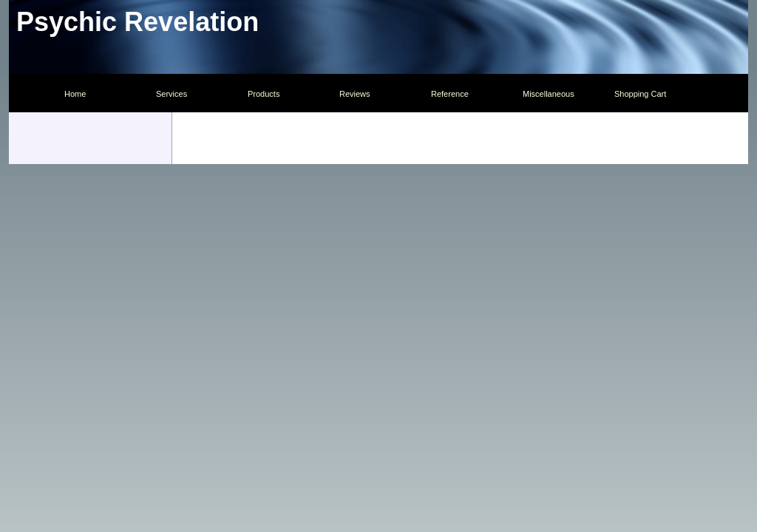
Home (75, 94)
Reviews (355, 94)
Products (264, 94)
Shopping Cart (640, 94)
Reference (450, 94)
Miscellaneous (549, 94)
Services (172, 94)
